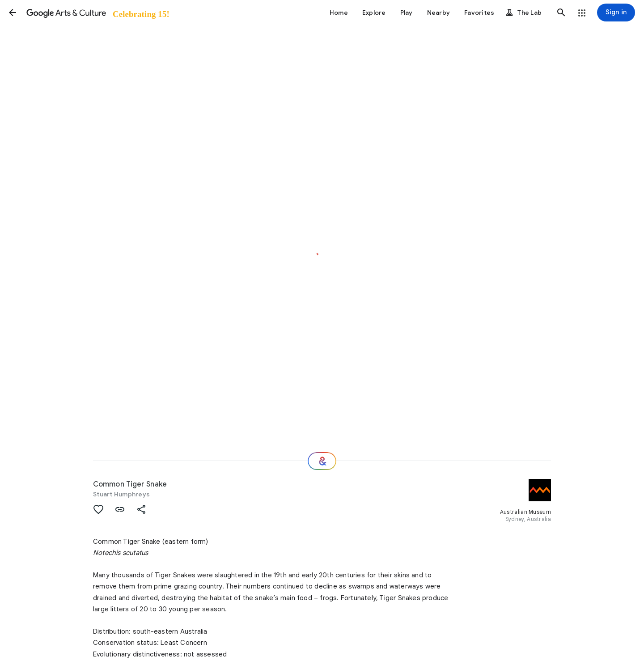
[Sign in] (616, 13)
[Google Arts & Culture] (97, 13)
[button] (13, 13)
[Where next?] (322, 461)
